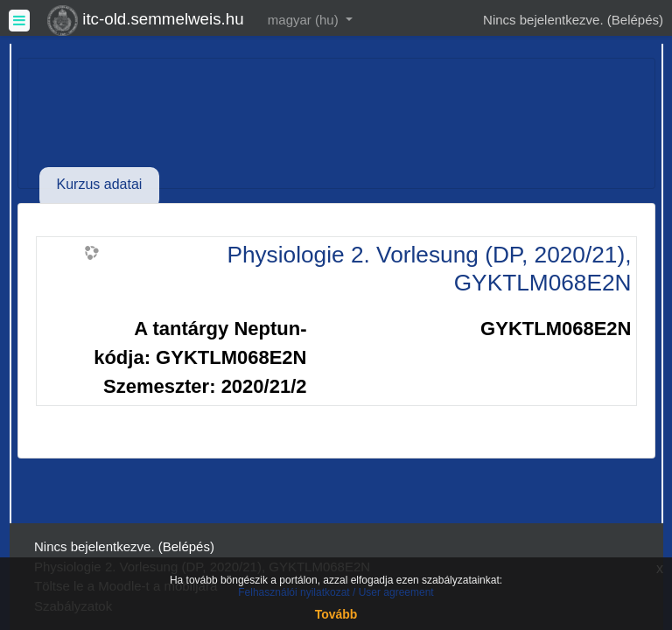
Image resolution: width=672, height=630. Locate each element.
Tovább (336, 614)
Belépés (635, 20)
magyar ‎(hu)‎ (305, 20)
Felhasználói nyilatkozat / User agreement (336, 592)
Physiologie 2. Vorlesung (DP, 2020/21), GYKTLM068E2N (429, 269)
